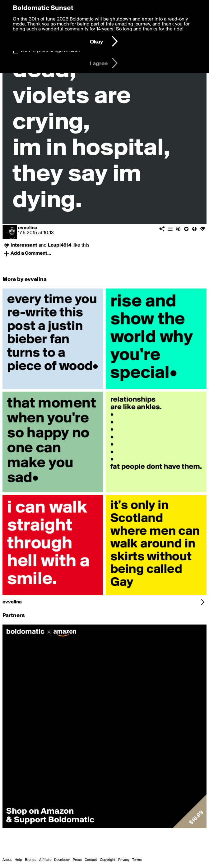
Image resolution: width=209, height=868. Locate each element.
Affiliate (45, 860)
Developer (62, 860)
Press (77, 860)
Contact (91, 860)
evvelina (28, 228)
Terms (137, 860)
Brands (31, 860)
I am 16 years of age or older (51, 51)
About (7, 860)
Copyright (108, 860)
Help (18, 860)
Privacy (124, 860)
